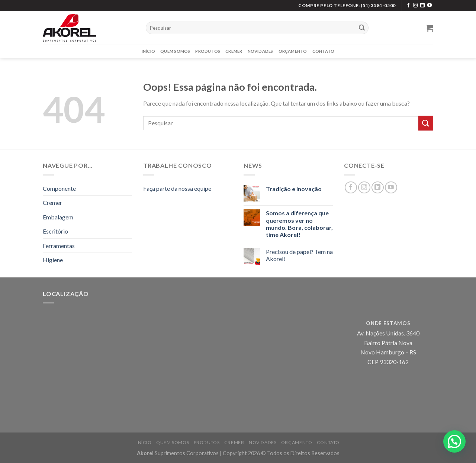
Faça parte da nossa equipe (177, 188)
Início (148, 51)
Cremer (234, 51)
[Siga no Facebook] (408, 6)
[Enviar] (362, 28)
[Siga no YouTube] (430, 6)
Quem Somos (175, 51)
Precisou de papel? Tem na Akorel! (299, 255)
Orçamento (293, 51)
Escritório (55, 231)
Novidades (260, 51)
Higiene (53, 260)
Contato (324, 51)
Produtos (208, 51)
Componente (59, 188)
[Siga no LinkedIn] (422, 6)
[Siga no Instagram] (415, 6)
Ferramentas (59, 246)
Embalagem (58, 217)
